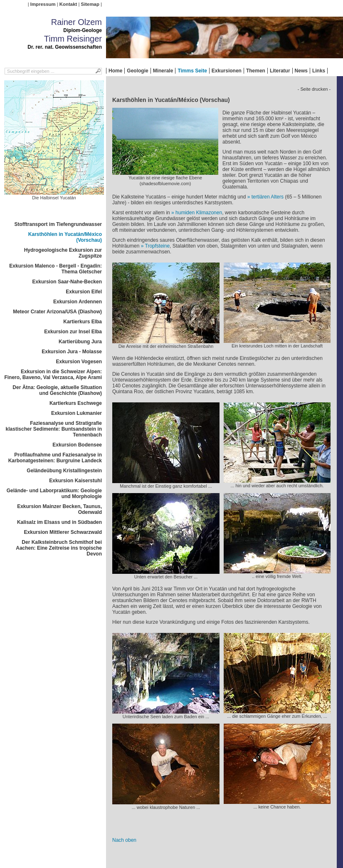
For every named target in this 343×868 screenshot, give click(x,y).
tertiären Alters (268, 197)
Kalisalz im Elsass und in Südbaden (59, 522)
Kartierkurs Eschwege (76, 403)
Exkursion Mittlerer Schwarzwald (63, 532)
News (301, 71)
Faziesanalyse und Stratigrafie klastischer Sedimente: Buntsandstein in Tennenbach (54, 429)
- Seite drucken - (314, 89)
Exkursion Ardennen (78, 302)
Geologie (137, 71)
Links (319, 71)
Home (115, 71)
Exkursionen (227, 71)
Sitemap (90, 4)
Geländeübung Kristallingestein (64, 471)
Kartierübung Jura (80, 342)
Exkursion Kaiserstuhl (75, 481)
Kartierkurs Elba (83, 322)
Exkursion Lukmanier (76, 413)
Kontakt (68, 4)
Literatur (280, 71)
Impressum (43, 4)
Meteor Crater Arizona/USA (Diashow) (57, 312)
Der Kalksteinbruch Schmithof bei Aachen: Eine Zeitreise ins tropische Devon (59, 548)
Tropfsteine (158, 246)
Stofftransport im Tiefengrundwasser (58, 224)
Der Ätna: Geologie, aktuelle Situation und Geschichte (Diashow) (57, 390)
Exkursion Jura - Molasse (72, 352)
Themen (256, 71)
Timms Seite (192, 71)
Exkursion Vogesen (79, 362)
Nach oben (124, 840)
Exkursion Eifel (84, 292)
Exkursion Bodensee (77, 445)
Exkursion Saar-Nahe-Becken (67, 282)
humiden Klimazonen (199, 213)
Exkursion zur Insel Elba (73, 332)
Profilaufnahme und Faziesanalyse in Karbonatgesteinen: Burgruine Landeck (55, 458)
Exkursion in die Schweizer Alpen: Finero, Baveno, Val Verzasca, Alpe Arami (53, 374)
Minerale (163, 71)
